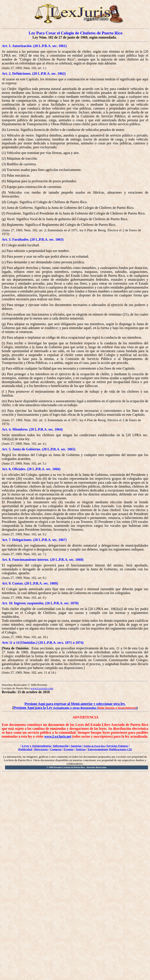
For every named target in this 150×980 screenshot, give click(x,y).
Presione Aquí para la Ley (33, 708)
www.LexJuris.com (42, 688)
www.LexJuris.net (58, 736)
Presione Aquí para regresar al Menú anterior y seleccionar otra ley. (75, 704)
